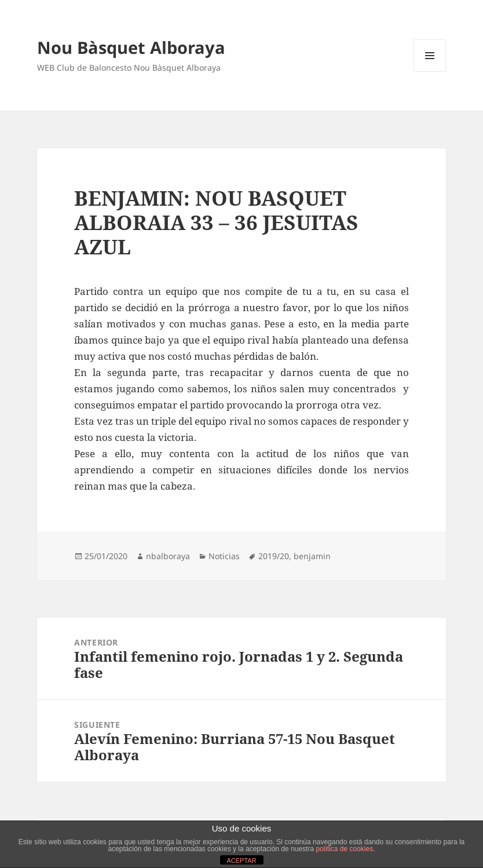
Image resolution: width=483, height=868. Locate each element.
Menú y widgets (430, 72)
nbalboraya (168, 556)
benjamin (312, 556)
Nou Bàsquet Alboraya (131, 47)
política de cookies (344, 849)
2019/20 (274, 556)
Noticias (224, 556)
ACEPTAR (241, 860)
